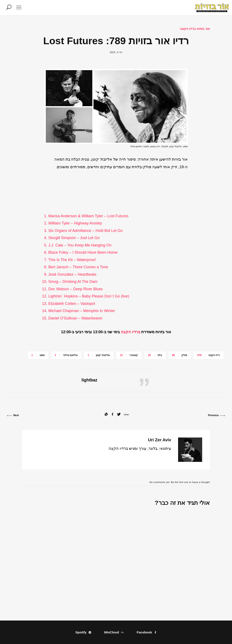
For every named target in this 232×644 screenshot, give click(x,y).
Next (13, 415)
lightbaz (90, 380)
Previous (216, 415)
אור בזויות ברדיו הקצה (195, 29)
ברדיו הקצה (130, 332)
